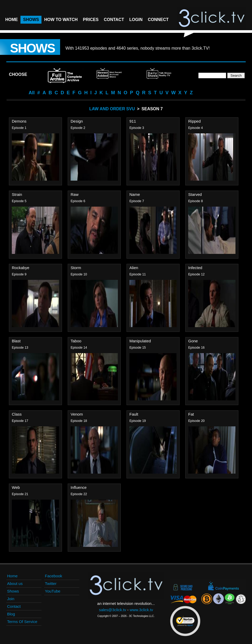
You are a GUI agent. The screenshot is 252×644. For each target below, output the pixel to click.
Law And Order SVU (112, 109)
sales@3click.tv (113, 610)
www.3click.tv (141, 610)
